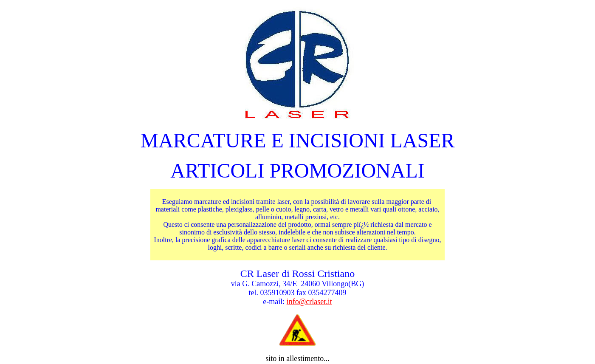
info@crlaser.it (309, 302)
